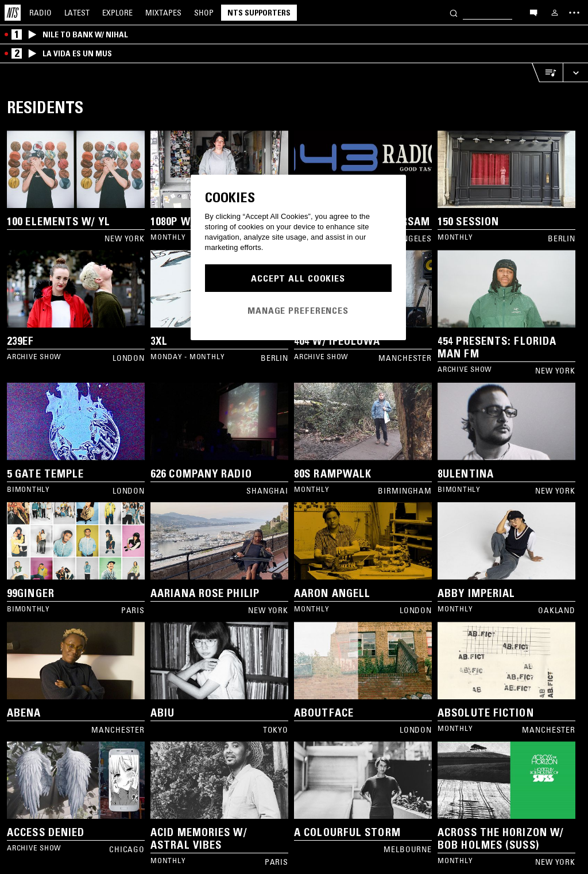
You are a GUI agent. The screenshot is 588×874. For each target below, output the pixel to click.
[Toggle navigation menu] (574, 13)
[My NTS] (555, 13)
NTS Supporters (259, 13)
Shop (204, 13)
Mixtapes (163, 13)
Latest (77, 13)
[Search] (454, 12)
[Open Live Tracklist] (547, 73)
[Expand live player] (575, 73)
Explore (117, 13)
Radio (40, 13)
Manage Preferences (298, 310)
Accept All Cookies (298, 278)
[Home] (13, 13)
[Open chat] (533, 12)
